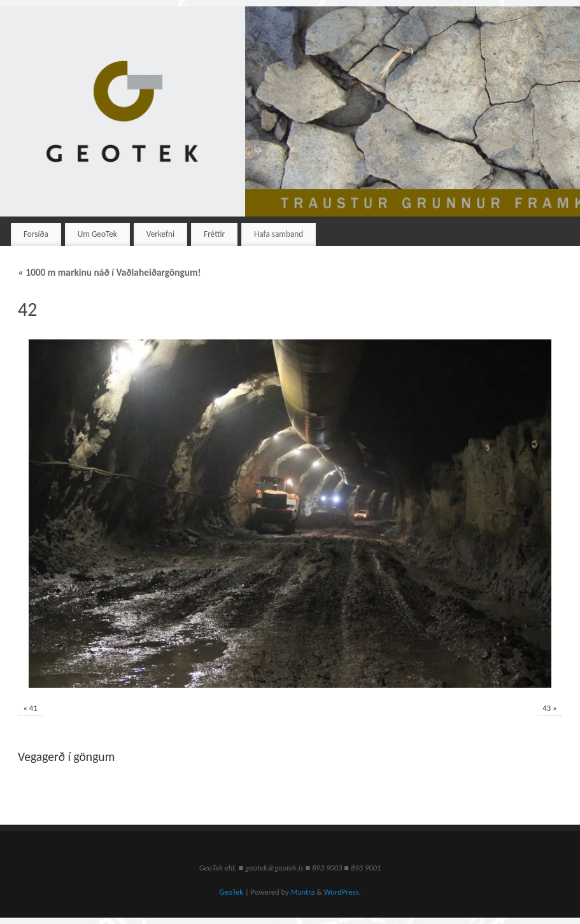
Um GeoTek (97, 234)
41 (33, 708)
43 (547, 708)
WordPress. (343, 892)
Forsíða (36, 234)
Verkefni (160, 234)
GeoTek (231, 892)
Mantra (303, 892)
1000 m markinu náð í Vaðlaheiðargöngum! (110, 272)
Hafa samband (279, 234)
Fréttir (214, 234)
